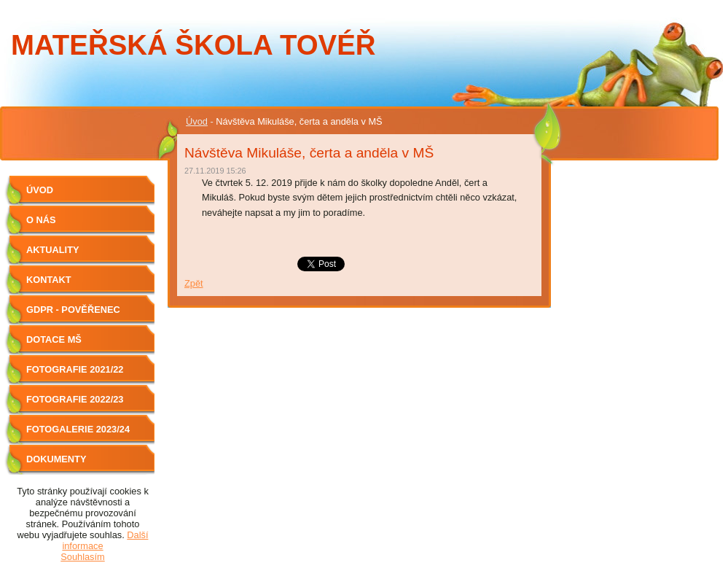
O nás (41, 220)
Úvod (197, 121)
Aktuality (53, 250)
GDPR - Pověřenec (73, 310)
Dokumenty (56, 459)
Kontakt (49, 280)
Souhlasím (82, 557)
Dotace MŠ (54, 339)
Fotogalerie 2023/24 (78, 429)
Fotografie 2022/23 (75, 399)
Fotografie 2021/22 (75, 369)
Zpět (194, 283)
